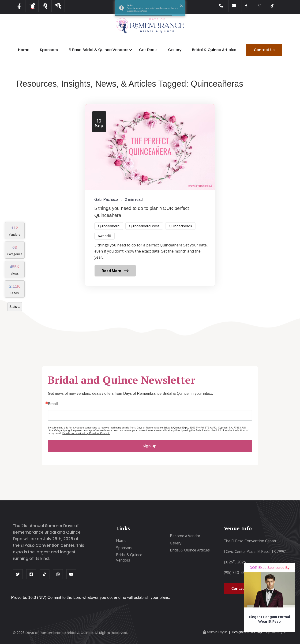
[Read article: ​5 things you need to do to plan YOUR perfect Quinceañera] (150, 201)
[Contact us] (237, 6)
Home (24, 50)
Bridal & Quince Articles (214, 50)
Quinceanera (109, 232)
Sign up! (150, 446)
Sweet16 (105, 242)
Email (53, 404)
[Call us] (224, 6)
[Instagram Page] (262, 6)
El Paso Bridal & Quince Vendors (98, 50)
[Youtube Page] (71, 574)
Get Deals (148, 50)
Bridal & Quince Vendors (129, 557)
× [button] (181, 6)
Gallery (175, 50)
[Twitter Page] (18, 574)
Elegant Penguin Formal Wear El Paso (270, 619)
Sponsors (49, 50)
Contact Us (264, 50)
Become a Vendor (185, 536)
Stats (15, 307)
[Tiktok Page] (275, 6)
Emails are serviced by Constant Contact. (86, 433)
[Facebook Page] (250, 6)
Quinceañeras (180, 232)
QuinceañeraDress (144, 232)
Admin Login (215, 632)
